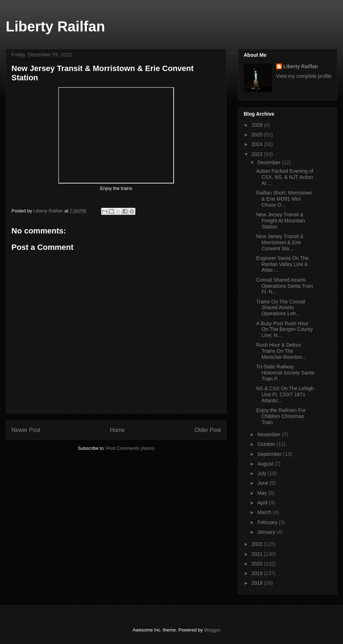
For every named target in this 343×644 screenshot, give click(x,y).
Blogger (212, 630)
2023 (258, 154)
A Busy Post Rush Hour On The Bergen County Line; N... (285, 329)
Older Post (208, 430)
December (269, 162)
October (267, 444)
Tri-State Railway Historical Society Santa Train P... (285, 373)
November (269, 434)
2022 (258, 544)
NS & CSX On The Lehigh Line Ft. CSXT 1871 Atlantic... (285, 394)
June (263, 483)
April (263, 503)
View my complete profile (304, 76)
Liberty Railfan (55, 26)
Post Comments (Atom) (130, 448)
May (263, 493)
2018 (258, 583)
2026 (258, 125)
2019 (258, 573)
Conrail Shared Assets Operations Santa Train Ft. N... (285, 286)
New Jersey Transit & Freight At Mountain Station (280, 221)
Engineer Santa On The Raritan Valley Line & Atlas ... (282, 264)
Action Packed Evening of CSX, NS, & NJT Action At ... (285, 177)
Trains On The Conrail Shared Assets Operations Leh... (281, 308)
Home (118, 430)
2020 (258, 564)
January (267, 532)
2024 (258, 144)
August (266, 464)
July (262, 473)
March (265, 512)
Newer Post (26, 430)
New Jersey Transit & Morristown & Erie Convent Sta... (280, 242)
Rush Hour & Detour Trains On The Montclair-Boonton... (281, 351)
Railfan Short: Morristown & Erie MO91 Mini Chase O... (284, 199)
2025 (258, 135)
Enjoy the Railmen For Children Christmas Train (281, 416)
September (270, 454)
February (268, 522)
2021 (258, 554)
